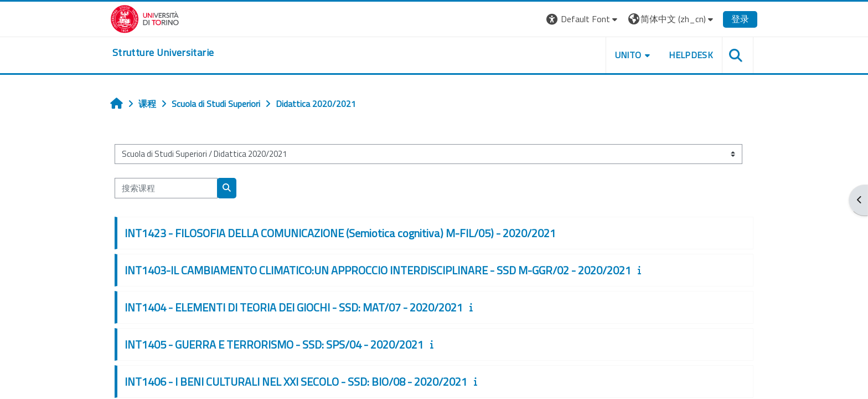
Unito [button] (628, 55)
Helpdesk (691, 55)
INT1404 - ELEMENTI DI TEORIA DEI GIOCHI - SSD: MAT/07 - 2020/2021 (294, 307)
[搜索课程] (166, 188)
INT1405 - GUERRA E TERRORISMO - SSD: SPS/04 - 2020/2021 (274, 344)
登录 (740, 19)
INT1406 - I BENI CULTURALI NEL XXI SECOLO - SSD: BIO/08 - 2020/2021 (296, 382)
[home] (163, 53)
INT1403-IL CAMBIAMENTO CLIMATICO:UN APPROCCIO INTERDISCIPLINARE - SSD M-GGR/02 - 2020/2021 (378, 270)
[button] (583, 19)
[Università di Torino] (145, 18)
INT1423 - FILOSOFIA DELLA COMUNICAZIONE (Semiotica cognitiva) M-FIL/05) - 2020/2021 (340, 233)
